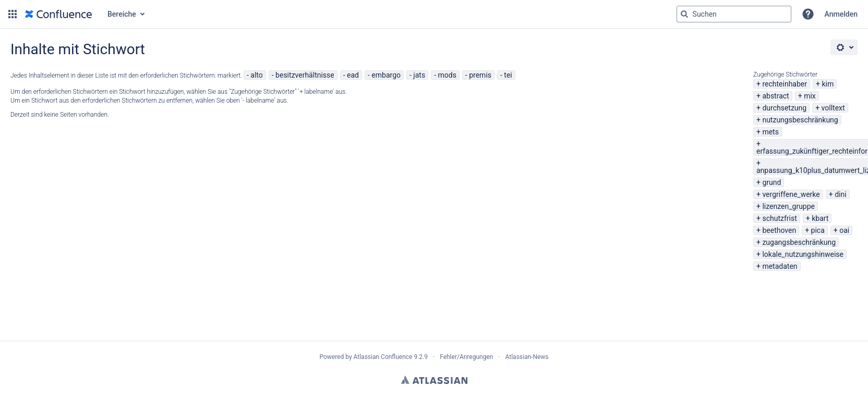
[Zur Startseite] (58, 14)
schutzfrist (779, 218)
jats (419, 75)
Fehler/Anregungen (466, 357)
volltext (833, 108)
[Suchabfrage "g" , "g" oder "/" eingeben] (734, 14)
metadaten (780, 266)
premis (480, 75)
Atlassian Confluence (383, 357)
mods (447, 75)
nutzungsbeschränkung (800, 120)
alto (256, 75)
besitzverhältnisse (305, 75)
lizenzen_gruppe (788, 206)
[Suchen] (684, 14)
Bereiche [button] (122, 14)
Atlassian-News (527, 357)
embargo (386, 75)
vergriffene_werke (791, 194)
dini (840, 194)
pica (818, 230)
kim (828, 84)
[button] (13, 14)
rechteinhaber (785, 84)
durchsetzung (784, 108)
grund (771, 182)
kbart (820, 218)
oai (844, 230)
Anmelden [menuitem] (841, 14)
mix (810, 96)
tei (508, 75)
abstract (775, 96)
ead (353, 75)
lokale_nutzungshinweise (803, 254)
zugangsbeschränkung (799, 242)
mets (770, 132)
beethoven (779, 230)
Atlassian (434, 380)
